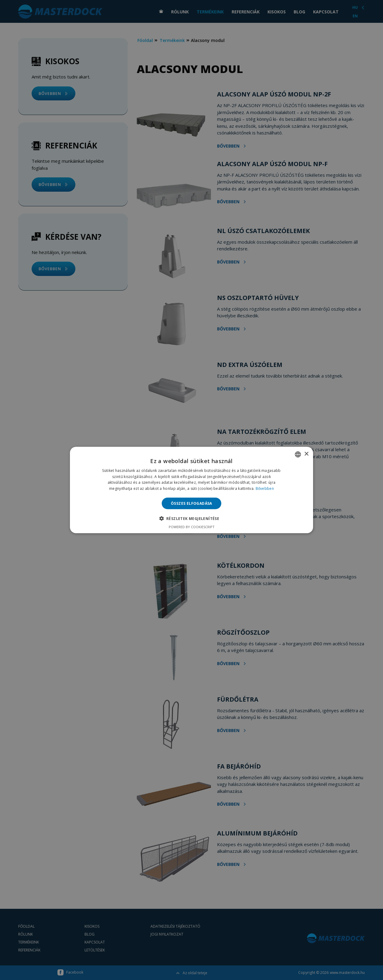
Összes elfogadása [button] (191, 503)
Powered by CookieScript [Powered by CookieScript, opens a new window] (192, 527)
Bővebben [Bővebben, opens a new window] (265, 488)
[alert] (191, 490)
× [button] (306, 454)
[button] (192, 518)
